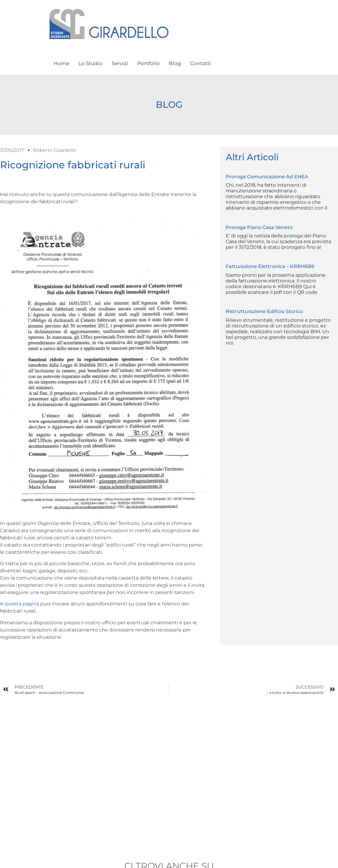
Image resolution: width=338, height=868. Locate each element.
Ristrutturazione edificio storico (264, 311)
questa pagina (22, 604)
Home (61, 63)
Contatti (201, 63)
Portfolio (148, 63)
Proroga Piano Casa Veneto (259, 227)
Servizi (120, 63)
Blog (175, 63)
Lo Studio (91, 63)
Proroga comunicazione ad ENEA (267, 177)
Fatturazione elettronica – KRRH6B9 (270, 266)
